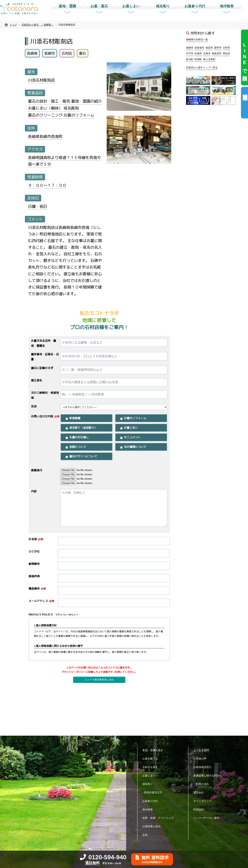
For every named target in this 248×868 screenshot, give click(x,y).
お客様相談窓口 (204, 767)
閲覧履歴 (245, 92)
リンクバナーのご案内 (208, 818)
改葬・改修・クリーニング (159, 818)
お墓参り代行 (151, 801)
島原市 (209, 48)
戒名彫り (149, 784)
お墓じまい (150, 776)
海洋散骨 (149, 809)
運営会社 (200, 792)
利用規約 (200, 809)
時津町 (198, 59)
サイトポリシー (204, 801)
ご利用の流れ (202, 784)
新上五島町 (209, 59)
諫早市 (218, 48)
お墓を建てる (151, 759)
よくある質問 (202, 750)
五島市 (207, 53)
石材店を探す (151, 767)
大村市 (226, 48)
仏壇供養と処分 (153, 826)
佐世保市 (199, 48)
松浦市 (198, 53)
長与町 (190, 59)
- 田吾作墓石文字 (154, 792)
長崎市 (190, 48)
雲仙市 (226, 53)
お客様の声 (201, 759)
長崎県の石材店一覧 (197, 39)
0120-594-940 (103, 857)
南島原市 (217, 53)
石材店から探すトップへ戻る (202, 67)
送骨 (146, 835)
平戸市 (190, 53)
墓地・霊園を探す (154, 750)
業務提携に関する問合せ (209, 776)
